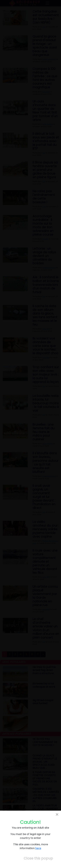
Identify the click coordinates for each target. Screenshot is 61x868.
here (38, 848)
